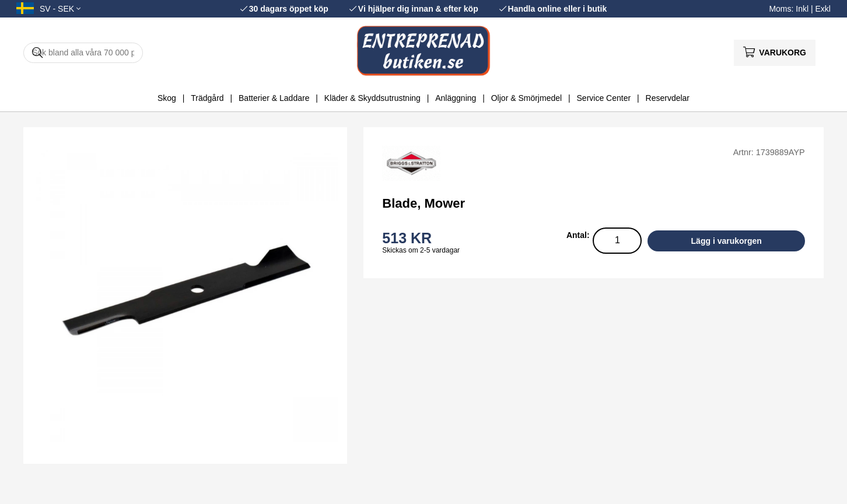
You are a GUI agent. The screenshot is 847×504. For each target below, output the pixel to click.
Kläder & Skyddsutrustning (372, 98)
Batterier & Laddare (274, 98)
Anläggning (456, 98)
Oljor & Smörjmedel (526, 98)
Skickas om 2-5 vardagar (421, 250)
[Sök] (83, 53)
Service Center (604, 98)
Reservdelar (668, 98)
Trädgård (207, 98)
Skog (167, 98)
